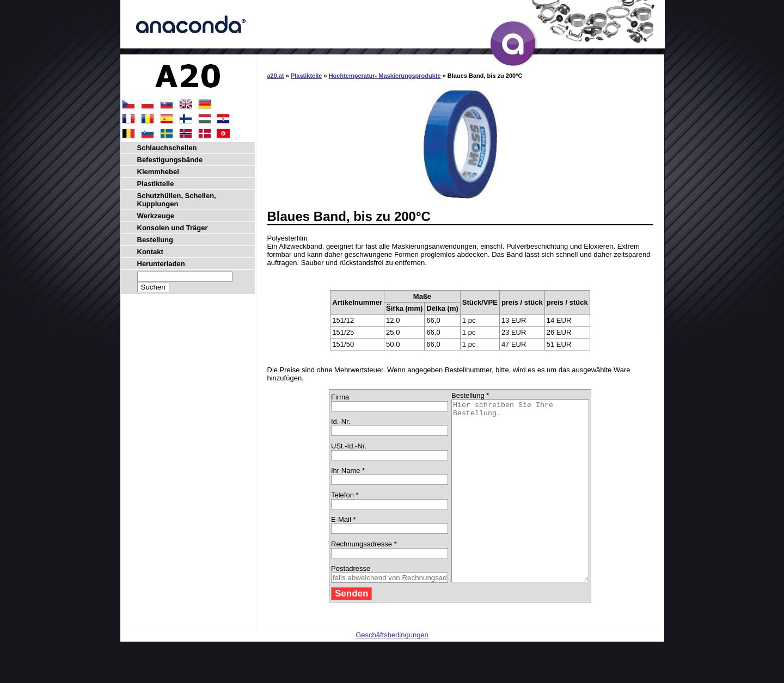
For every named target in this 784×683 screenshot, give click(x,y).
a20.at (276, 76)
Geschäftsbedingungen (392, 671)
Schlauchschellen (167, 148)
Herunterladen (161, 264)
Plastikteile (306, 76)
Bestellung (155, 240)
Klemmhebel (158, 172)
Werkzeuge (156, 216)
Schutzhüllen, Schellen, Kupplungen (177, 200)
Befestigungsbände (170, 160)
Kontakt (150, 252)
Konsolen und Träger (173, 228)
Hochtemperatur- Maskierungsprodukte (385, 76)
